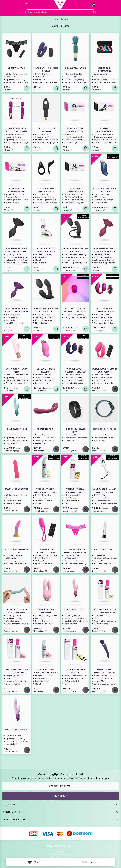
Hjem (56, 19)
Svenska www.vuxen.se (60, 854)
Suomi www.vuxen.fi (60, 857)
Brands (65, 19)
